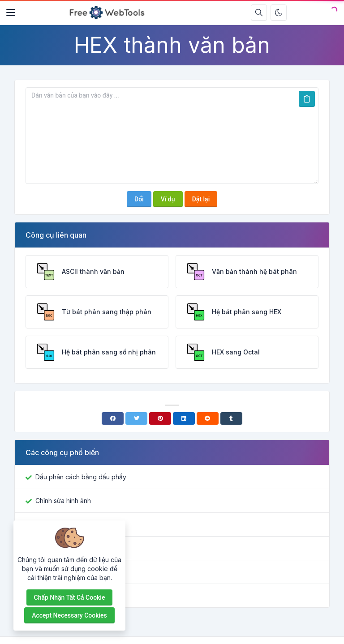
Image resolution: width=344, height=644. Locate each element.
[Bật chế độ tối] (279, 13)
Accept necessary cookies (69, 615)
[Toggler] (11, 13)
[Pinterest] (160, 418)
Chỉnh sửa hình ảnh (63, 501)
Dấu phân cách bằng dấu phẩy (81, 477)
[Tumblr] (231, 418)
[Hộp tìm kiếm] (259, 13)
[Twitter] (136, 418)
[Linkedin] (184, 418)
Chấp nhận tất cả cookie (70, 597)
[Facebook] (113, 418)
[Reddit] (208, 418)
